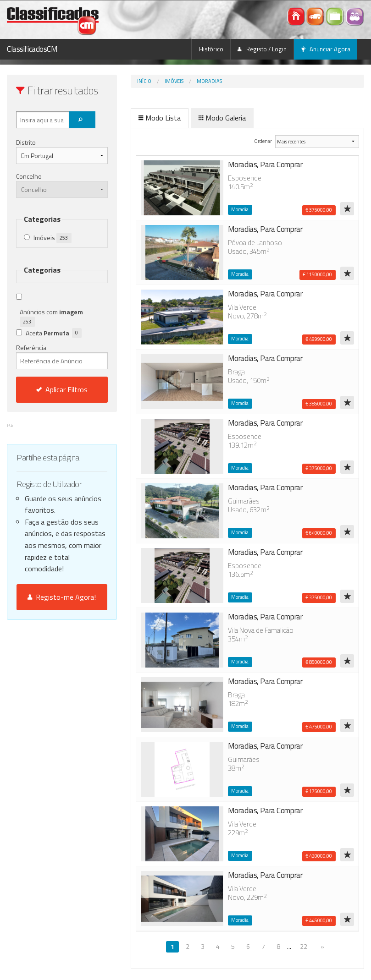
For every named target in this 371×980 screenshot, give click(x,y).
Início (144, 81)
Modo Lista (160, 118)
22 (304, 946)
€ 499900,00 (319, 339)
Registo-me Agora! (62, 597)
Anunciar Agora (326, 49)
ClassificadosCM (32, 49)
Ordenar (263, 141)
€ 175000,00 (319, 791)
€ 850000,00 (319, 662)
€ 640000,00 (319, 533)
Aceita (54, 333)
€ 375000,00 (319, 210)
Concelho (29, 176)
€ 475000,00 (319, 727)
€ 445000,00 (319, 920)
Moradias (209, 81)
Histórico (211, 49)
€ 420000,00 (319, 856)
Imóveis (174, 81)
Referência (62, 356)
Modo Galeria (222, 118)
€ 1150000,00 (317, 274)
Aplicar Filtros (62, 389)
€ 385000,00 (319, 404)
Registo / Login (262, 49)
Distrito (26, 142)
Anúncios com (53, 317)
